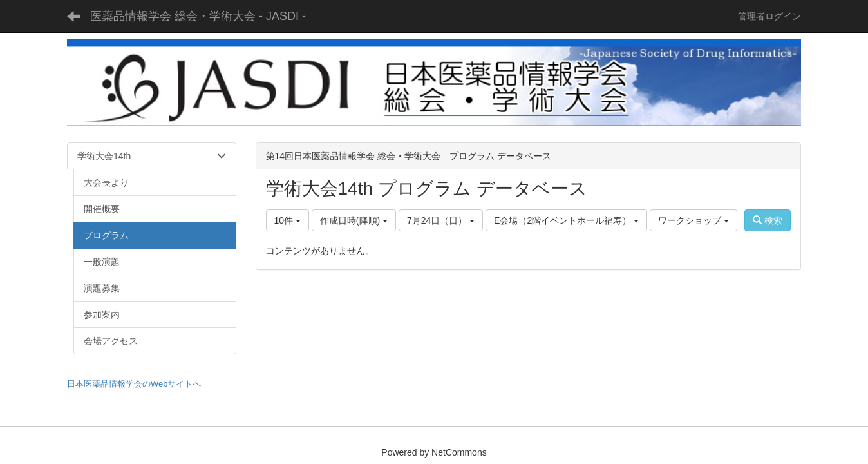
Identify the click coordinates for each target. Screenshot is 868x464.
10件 (288, 220)
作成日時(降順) (354, 220)
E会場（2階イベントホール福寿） (566, 220)
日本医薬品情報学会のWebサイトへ (134, 384)
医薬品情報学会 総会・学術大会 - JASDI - (198, 16)
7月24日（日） (441, 220)
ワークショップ (693, 220)
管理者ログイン (769, 16)
